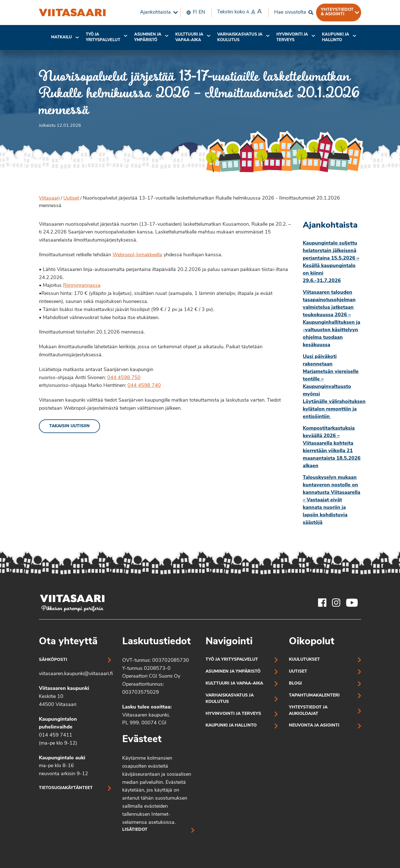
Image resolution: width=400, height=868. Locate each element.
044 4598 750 (124, 378)
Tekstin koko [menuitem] (239, 12)
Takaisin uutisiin (69, 426)
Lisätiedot (135, 830)
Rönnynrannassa (82, 286)
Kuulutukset (304, 660)
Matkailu (62, 37)
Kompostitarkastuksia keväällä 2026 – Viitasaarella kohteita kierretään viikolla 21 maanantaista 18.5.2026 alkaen (332, 447)
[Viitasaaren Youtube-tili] (352, 603)
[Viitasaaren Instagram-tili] (336, 603)
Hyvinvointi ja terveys (233, 714)
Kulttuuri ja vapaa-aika (189, 37)
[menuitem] (157, 13)
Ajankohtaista (155, 12)
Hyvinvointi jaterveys (292, 37)
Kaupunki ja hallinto (336, 37)
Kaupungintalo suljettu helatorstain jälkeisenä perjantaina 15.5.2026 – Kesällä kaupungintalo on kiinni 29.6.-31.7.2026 (331, 262)
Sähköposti (53, 660)
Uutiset (71, 198)
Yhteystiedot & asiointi (337, 12)
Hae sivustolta (290, 12)
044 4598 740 (144, 386)
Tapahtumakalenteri (314, 696)
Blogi (295, 684)
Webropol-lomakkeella (137, 255)
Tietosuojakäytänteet (66, 788)
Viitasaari (49, 198)
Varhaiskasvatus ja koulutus (240, 37)
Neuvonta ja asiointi (314, 726)
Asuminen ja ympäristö (148, 37)
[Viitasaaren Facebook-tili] (322, 603)
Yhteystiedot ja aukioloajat (308, 711)
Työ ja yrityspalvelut (103, 37)
